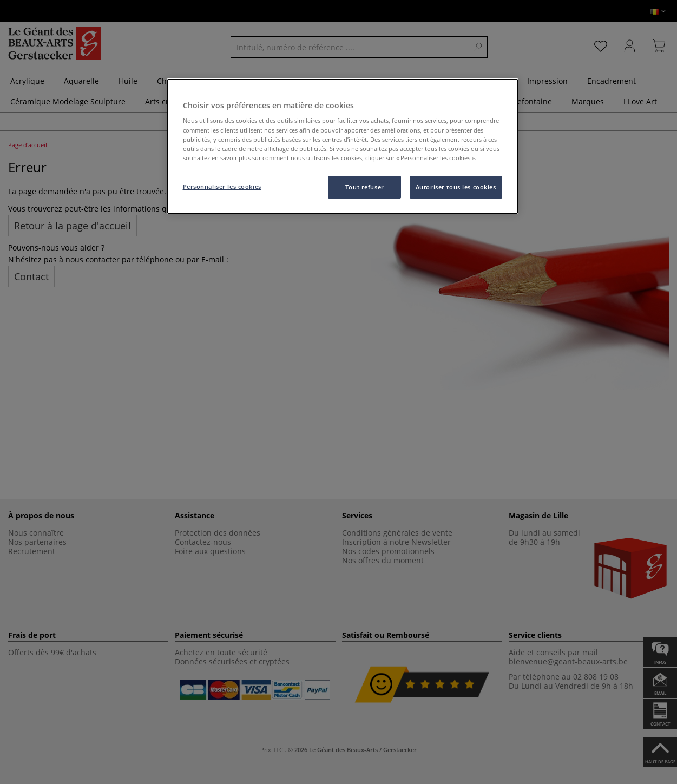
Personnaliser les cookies (222, 186)
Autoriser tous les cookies (456, 187)
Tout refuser (365, 187)
